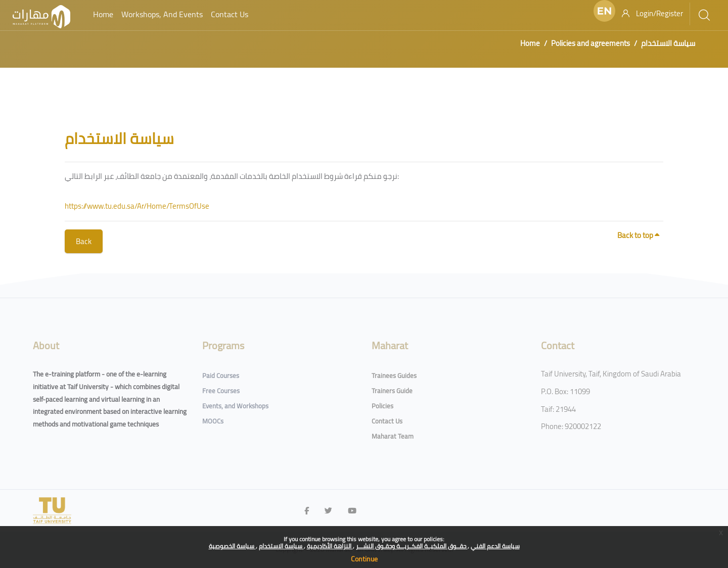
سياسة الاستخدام (281, 546)
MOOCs (213, 421)
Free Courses (221, 391)
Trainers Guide (392, 391)
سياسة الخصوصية (232, 546)
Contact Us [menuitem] (230, 14)
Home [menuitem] (103, 14)
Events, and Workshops (235, 406)
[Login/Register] (652, 14)
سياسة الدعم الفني (495, 546)
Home (530, 43)
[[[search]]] (704, 15)
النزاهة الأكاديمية (330, 546)
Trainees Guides (394, 375)
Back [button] (84, 241)
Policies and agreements (590, 43)
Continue (364, 559)
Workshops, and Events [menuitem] (162, 14)
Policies (382, 406)
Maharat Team (393, 436)
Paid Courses (221, 375)
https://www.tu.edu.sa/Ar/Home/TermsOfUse (137, 206)
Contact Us (387, 421)
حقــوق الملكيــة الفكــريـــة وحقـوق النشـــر (412, 546)
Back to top (638, 235)
